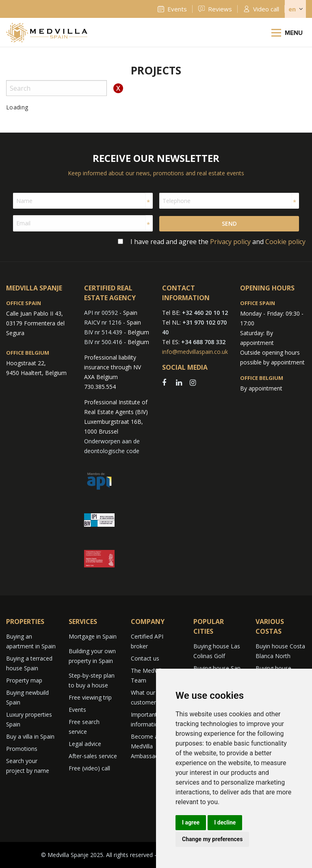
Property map (24, 680)
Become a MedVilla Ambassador (147, 746)
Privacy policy (230, 242)
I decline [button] (225, 822)
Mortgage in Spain (93, 636)
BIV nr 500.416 (103, 342)
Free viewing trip (90, 697)
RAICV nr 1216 (103, 322)
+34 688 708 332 (203, 342)
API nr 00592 (101, 313)
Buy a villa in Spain (30, 736)
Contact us (145, 658)
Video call (266, 9)
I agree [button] (191, 822)
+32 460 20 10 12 (205, 313)
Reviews (220, 9)
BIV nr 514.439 (103, 332)
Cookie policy (285, 242)
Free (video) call (89, 768)
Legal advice (85, 744)
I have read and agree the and (218, 242)
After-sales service (93, 756)
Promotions (22, 749)
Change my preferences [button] (212, 839)
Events (177, 9)
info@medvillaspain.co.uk (195, 352)
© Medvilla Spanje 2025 (72, 855)
